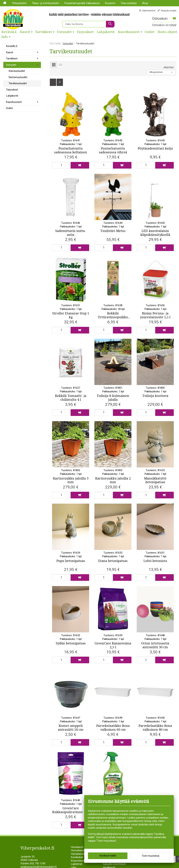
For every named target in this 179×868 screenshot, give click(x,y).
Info (5, 37)
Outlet (149, 32)
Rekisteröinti (149, 11)
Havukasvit (77, 855)
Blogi (145, 3)
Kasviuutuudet (17, 71)
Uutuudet (64, 32)
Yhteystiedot (19, 3)
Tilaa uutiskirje (129, 3)
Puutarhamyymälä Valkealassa (82, 3)
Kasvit (25, 32)
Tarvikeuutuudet (18, 83)
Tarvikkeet (43, 32)
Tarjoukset (85, 32)
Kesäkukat (77, 865)
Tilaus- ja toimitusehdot (45, 3)
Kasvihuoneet (129, 32)
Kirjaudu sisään (169, 11)
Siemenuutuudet (18, 77)
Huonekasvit (78, 858)
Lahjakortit (106, 32)
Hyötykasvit (78, 862)
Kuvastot (110, 3)
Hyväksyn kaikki (108, 856)
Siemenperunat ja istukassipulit (113, 863)
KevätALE (9, 32)
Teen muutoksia (150, 856)
